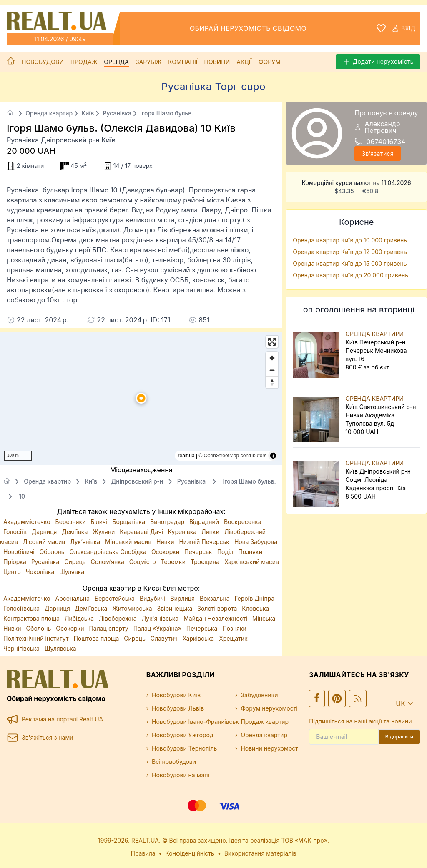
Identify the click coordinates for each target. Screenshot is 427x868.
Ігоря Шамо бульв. (167, 113)
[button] (141, 398)
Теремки (174, 562)
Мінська (264, 618)
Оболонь (53, 552)
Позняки (250, 552)
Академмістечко (28, 522)
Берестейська (116, 598)
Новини (217, 62)
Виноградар (168, 522)
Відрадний (205, 522)
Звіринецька (176, 608)
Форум (270, 62)
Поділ (226, 552)
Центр (13, 572)
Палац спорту (109, 628)
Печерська (203, 628)
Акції (244, 62)
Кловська (255, 608)
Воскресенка (243, 522)
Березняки (72, 522)
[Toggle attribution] (273, 456)
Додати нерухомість (378, 62)
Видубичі (153, 598)
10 (22, 496)
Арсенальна (73, 598)
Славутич (165, 638)
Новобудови (43, 62)
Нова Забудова (256, 542)
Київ (88, 113)
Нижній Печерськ (205, 542)
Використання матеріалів (260, 853)
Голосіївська (22, 608)
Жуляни (104, 532)
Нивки (166, 542)
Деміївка (75, 532)
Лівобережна (118, 618)
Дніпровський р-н (137, 481)
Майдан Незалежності (216, 618)
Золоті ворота (218, 608)
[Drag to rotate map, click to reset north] (272, 382)
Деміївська (92, 608)
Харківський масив (252, 562)
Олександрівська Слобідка (108, 552)
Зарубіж (148, 62)
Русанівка (117, 113)
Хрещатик (233, 638)
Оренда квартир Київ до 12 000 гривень (350, 252)
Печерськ (199, 552)
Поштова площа (97, 638)
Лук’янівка (86, 542)
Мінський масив (129, 542)
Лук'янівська (161, 618)
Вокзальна (216, 598)
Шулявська (60, 648)
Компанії (183, 62)
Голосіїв (16, 532)
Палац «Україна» (158, 628)
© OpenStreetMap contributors (232, 456)
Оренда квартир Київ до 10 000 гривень (350, 240)
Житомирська (133, 608)
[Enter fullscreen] (272, 342)
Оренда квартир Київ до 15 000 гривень (350, 263)
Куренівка (183, 532)
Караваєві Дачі (142, 532)
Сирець (76, 562)
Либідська (80, 618)
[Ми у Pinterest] (337, 698)
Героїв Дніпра (254, 598)
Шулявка (72, 572)
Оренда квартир (49, 113)
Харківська (199, 638)
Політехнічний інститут (37, 638)
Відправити (399, 737)
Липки (211, 532)
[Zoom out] (272, 370)
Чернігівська (22, 648)
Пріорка (16, 562)
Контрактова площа (32, 618)
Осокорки (166, 552)
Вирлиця (183, 598)
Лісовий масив (45, 542)
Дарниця (45, 532)
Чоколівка (41, 572)
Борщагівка (129, 522)
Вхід (403, 28)
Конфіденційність (190, 853)
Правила (143, 853)
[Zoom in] (272, 358)
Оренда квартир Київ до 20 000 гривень (350, 275)
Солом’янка (108, 562)
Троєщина (206, 562)
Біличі (100, 522)
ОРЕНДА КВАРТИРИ (374, 334)
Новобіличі (20, 552)
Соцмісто (143, 562)
